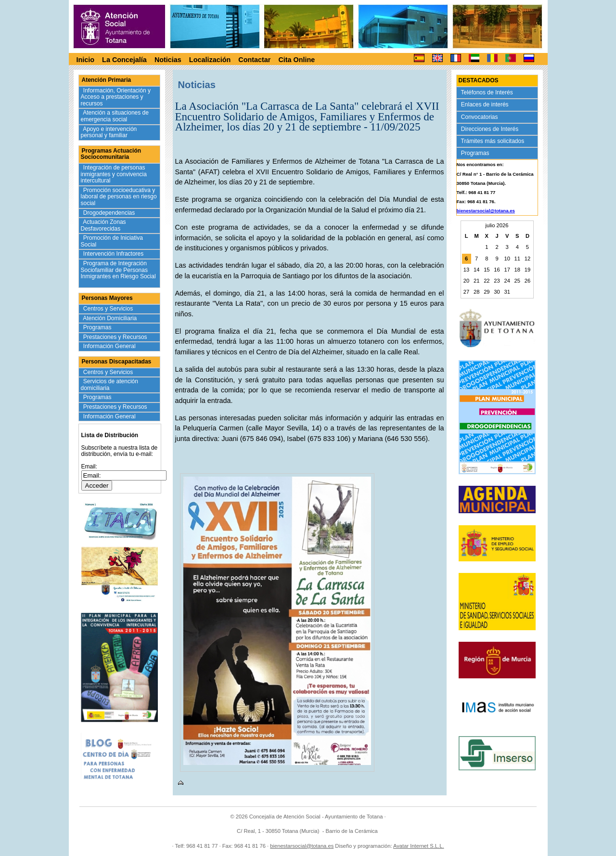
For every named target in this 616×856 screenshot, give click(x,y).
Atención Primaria (107, 80)
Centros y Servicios (109, 309)
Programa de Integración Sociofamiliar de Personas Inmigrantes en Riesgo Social (118, 273)
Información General (110, 346)
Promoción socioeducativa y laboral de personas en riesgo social (119, 197)
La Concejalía (124, 60)
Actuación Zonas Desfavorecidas (103, 225)
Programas (98, 327)
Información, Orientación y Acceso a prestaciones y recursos (116, 97)
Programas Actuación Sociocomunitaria (111, 154)
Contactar (254, 60)
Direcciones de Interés (491, 129)
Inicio (86, 60)
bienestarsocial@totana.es (486, 211)
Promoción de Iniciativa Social (112, 241)
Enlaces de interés (486, 104)
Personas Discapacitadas (117, 362)
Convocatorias (481, 117)
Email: (89, 467)
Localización (210, 60)
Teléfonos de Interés (488, 92)
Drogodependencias (110, 213)
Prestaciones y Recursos (116, 337)
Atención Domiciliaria (111, 318)
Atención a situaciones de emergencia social (115, 116)
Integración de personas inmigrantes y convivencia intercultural (114, 174)
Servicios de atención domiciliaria (109, 385)
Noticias (168, 60)
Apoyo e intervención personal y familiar (109, 132)
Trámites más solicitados (494, 141)
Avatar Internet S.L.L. (419, 846)
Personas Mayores (107, 298)
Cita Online (296, 60)
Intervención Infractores (114, 254)
